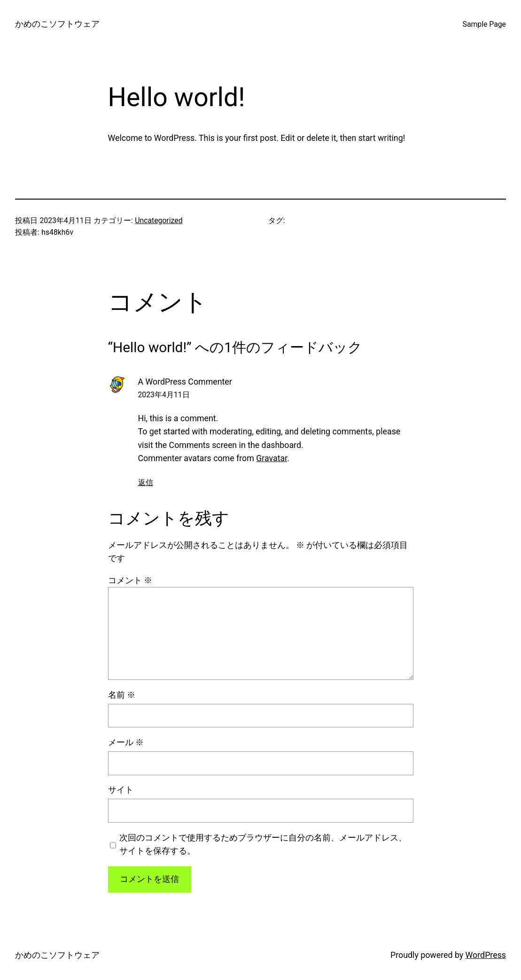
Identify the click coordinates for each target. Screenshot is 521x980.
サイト (121, 790)
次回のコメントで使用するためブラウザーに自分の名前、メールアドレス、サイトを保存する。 (263, 844)
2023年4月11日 (164, 395)
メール (126, 742)
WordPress (486, 955)
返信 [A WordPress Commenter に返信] (146, 482)
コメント (130, 580)
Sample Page (484, 24)
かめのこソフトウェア (57, 24)
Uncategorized (159, 220)
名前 (122, 695)
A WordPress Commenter (185, 382)
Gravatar (272, 458)
